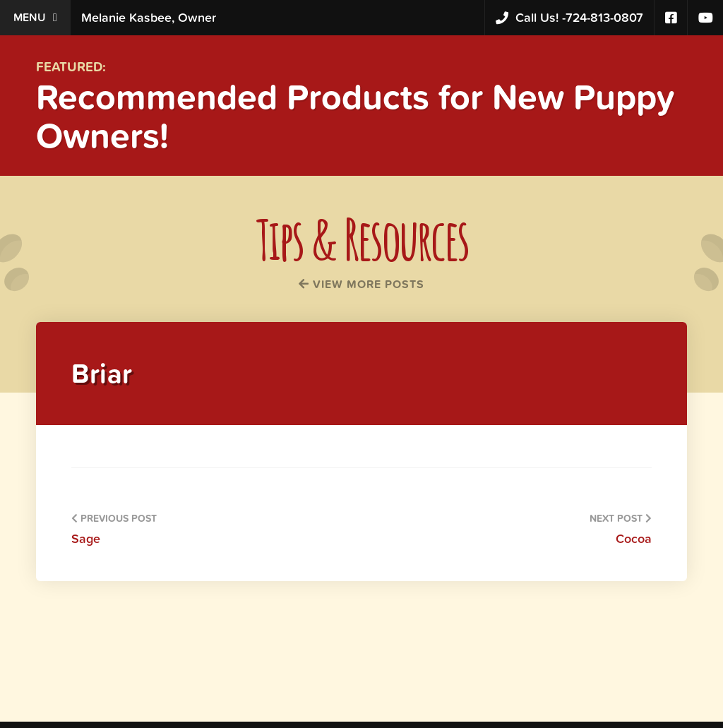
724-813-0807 (569, 18)
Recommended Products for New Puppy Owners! (355, 116)
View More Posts (361, 284)
